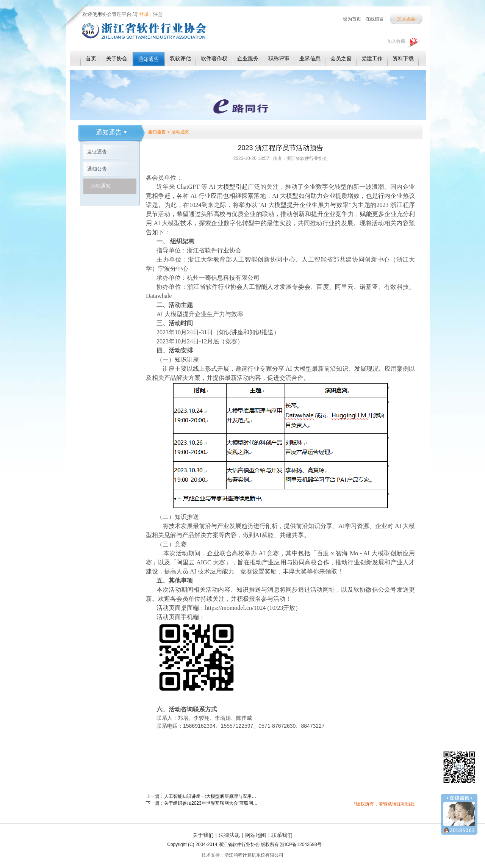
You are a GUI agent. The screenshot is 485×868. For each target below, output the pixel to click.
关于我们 (203, 835)
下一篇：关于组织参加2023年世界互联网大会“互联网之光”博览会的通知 (203, 803)
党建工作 (372, 58)
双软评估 (180, 58)
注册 (158, 14)
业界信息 (310, 58)
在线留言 (375, 19)
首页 (91, 58)
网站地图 (256, 835)
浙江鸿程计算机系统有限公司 (254, 855)
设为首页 (352, 19)
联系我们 (282, 835)
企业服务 (248, 58)
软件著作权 (214, 58)
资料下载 (403, 58)
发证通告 (97, 152)
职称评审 (279, 58)
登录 (144, 14)
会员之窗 (341, 58)
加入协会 (406, 19)
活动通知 (101, 186)
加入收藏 (396, 41)
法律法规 (229, 835)
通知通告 (149, 59)
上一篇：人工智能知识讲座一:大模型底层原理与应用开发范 (203, 796)
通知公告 (97, 169)
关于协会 (117, 58)
